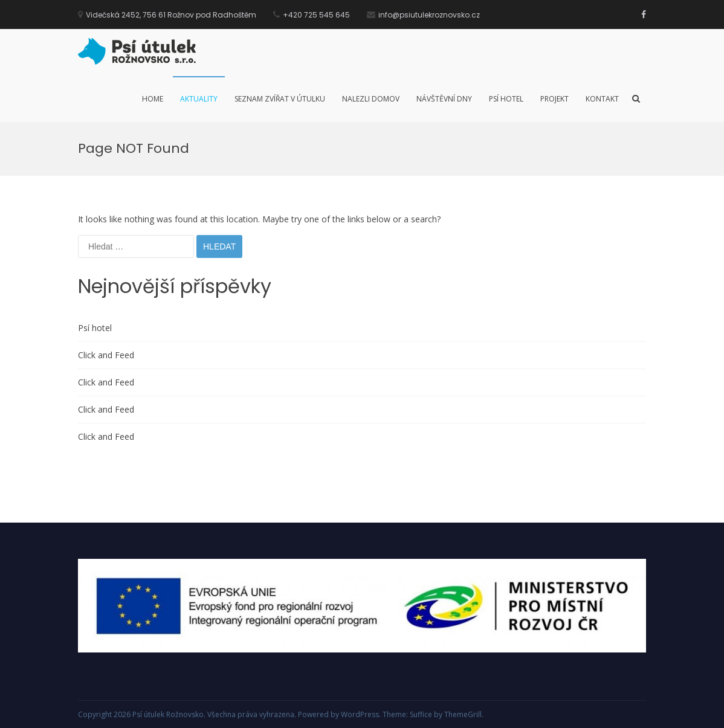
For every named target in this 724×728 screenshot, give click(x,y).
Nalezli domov (371, 99)
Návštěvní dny (444, 99)
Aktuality (199, 99)
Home (153, 99)
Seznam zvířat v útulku (280, 99)
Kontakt (602, 99)
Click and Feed (106, 355)
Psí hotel (506, 99)
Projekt (554, 99)
